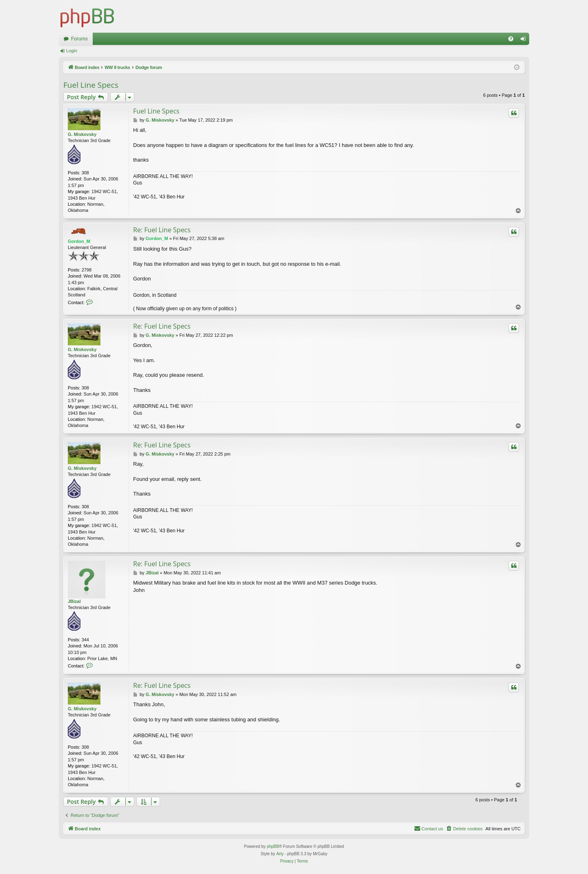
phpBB (273, 846)
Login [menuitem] (525, 40)
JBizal (74, 601)
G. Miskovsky (82, 134)
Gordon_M (79, 241)
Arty (280, 854)
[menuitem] (511, 39)
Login (72, 51)
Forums (79, 39)
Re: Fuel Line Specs (162, 230)
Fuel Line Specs (91, 85)
